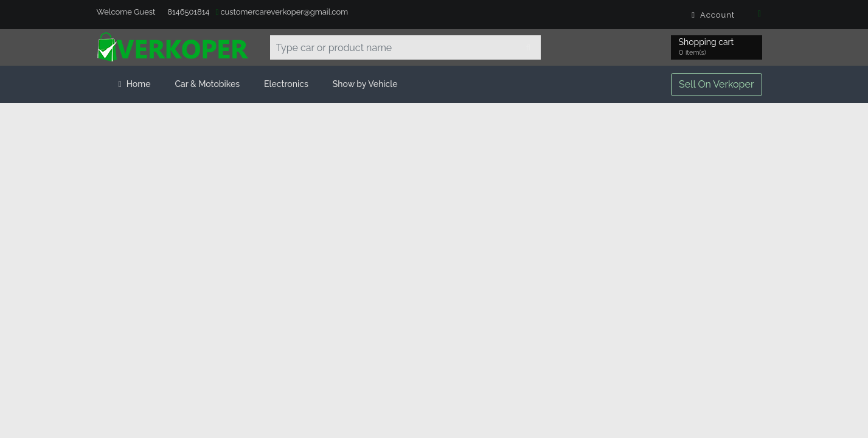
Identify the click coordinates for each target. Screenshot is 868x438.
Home (135, 84)
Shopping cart (708, 48)
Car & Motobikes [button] (207, 84)
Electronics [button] (286, 84)
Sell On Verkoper (716, 84)
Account (714, 15)
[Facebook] (760, 15)
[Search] (529, 47)
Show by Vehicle (365, 84)
